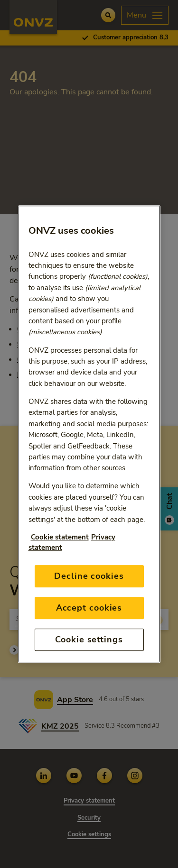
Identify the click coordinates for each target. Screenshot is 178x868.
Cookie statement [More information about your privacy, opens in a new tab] (60, 537)
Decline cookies (89, 576)
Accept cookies (89, 608)
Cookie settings (89, 640)
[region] (89, 434)
